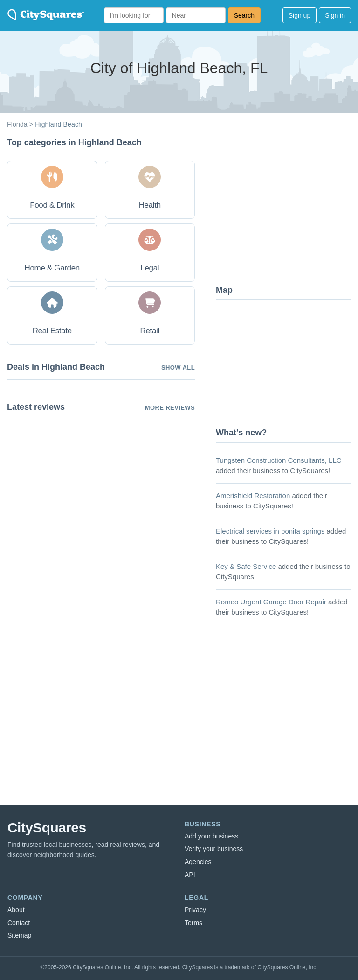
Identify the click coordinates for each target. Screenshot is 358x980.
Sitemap (19, 935)
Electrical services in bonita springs (270, 531)
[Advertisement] (286, 207)
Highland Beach (59, 124)
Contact (19, 923)
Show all (178, 368)
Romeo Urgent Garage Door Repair (271, 602)
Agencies (198, 862)
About (16, 910)
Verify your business (214, 849)
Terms (193, 923)
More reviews (170, 408)
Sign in (335, 15)
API (190, 875)
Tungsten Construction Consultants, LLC (279, 460)
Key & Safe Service (246, 566)
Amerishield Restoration (253, 496)
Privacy (195, 910)
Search (244, 15)
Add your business (211, 836)
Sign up (299, 15)
